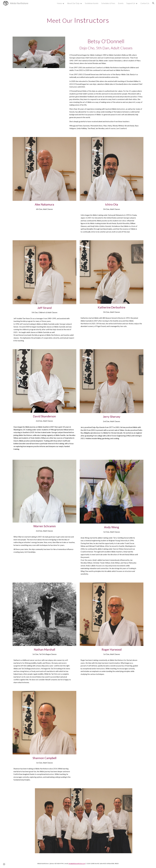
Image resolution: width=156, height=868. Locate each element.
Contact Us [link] (145, 3)
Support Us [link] (131, 3)
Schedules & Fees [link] (108, 3)
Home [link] (59, 3)
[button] (153, 3)
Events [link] (121, 3)
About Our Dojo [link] (73, 3)
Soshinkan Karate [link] (92, 3)
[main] (78, 20)
